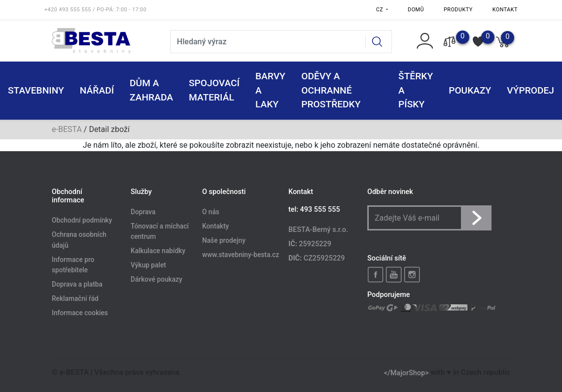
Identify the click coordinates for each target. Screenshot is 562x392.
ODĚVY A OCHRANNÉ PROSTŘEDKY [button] (331, 90)
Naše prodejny (224, 240)
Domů (416, 10)
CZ (381, 10)
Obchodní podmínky (82, 221)
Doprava (143, 212)
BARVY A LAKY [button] (270, 90)
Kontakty (215, 226)
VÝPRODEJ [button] (530, 90)
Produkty (458, 10)
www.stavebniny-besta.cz (241, 255)
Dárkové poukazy (157, 279)
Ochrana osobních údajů (79, 240)
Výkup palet (148, 265)
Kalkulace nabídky (158, 251)
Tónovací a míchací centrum (160, 231)
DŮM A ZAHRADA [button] (151, 90)
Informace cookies (80, 313)
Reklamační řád (75, 298)
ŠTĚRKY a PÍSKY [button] (416, 90)
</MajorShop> (406, 373)
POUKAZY (470, 90)
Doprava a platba (77, 285)
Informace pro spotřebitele (73, 265)
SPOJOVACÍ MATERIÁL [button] (214, 90)
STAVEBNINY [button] (36, 90)
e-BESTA (67, 129)
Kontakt (505, 10)
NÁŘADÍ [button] (97, 90)
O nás (211, 212)
